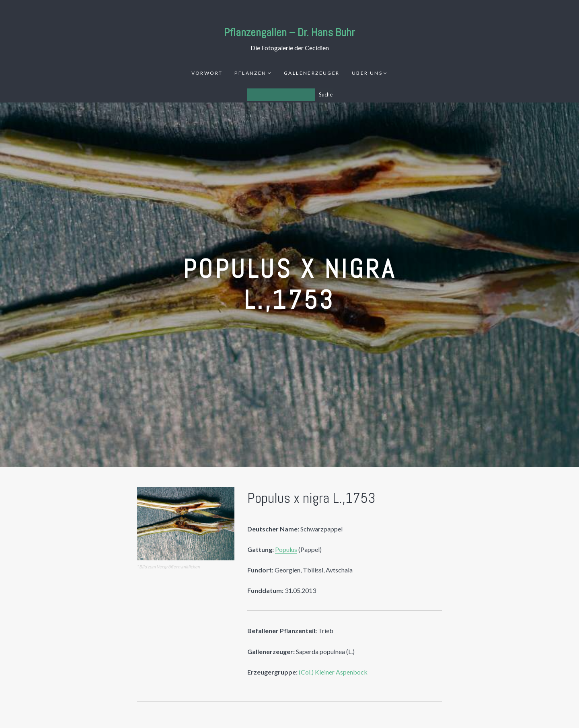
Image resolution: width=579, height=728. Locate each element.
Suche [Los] (326, 94)
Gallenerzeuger (312, 73)
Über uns (367, 73)
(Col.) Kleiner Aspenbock (333, 672)
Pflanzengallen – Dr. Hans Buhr (289, 32)
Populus (286, 549)
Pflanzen (250, 73)
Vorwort (207, 73)
